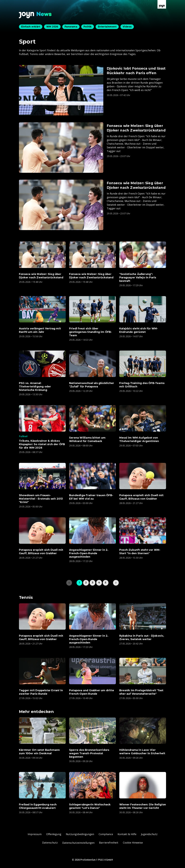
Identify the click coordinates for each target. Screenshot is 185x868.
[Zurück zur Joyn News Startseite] (35, 15)
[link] (116, 583)
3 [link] (92, 583)
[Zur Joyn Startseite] (162, 4)
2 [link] (86, 583)
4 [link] (99, 583)
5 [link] (106, 583)
